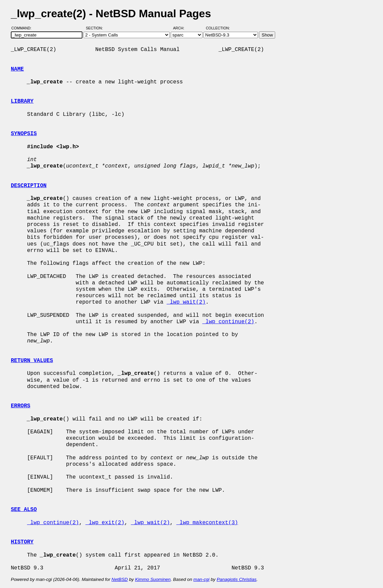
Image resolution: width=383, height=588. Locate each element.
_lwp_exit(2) (105, 523)
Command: (23, 28)
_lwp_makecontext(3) (207, 523)
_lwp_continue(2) (228, 322)
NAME (17, 69)
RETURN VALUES (32, 361)
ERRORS (21, 406)
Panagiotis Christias (237, 579)
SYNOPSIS (24, 134)
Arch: (182, 28)
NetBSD (120, 579)
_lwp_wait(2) (186, 302)
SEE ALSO (24, 510)
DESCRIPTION (29, 186)
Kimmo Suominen (153, 579)
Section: (96, 28)
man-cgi (201, 579)
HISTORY (22, 542)
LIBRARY (22, 101)
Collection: (218, 28)
